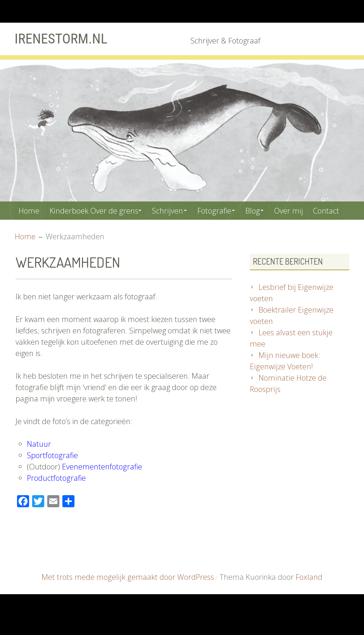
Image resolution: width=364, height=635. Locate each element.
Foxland (309, 595)
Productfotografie (57, 496)
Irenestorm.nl (63, 39)
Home (30, 210)
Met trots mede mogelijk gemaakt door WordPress (128, 595)
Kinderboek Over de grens (95, 210)
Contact (32, 228)
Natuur (39, 462)
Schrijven (171, 210)
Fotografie (219, 210)
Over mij (297, 210)
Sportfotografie (52, 473)
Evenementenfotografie (102, 485)
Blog (260, 210)
